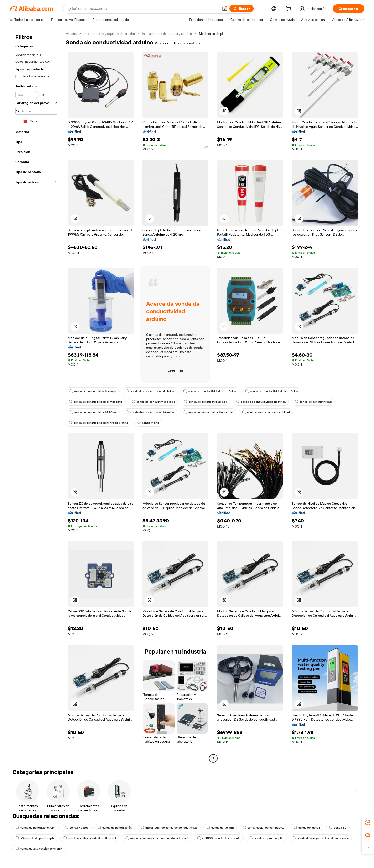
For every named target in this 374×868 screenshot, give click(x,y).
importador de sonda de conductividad (169, 828)
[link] (368, 823)
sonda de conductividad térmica (150, 412)
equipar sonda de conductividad (266, 412)
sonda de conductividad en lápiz (93, 391)
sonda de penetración (115, 828)
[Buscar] (242, 9)
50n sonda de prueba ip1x (35, 838)
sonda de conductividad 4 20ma (93, 412)
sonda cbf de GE (307, 828)
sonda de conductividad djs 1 (153, 402)
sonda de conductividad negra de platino (99, 423)
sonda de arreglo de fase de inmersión (321, 838)
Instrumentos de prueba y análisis (167, 34)
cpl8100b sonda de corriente (219, 838)
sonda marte (148, 423)
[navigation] (36, 397)
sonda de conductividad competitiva (96, 402)
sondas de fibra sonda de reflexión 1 (90, 838)
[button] (225, 9)
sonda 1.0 (338, 828)
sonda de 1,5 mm (220, 828)
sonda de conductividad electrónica (210, 391)
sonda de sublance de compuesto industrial (157, 838)
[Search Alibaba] (143, 9)
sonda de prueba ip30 (267, 838)
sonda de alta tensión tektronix (39, 849)
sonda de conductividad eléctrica (261, 402)
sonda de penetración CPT (36, 828)
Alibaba (71, 34)
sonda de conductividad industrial (208, 412)
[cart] (289, 9)
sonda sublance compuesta (264, 828)
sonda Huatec (77, 828)
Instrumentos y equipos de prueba (109, 34)
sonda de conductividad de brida (150, 391)
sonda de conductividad (313, 402)
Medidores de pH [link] (212, 34)
